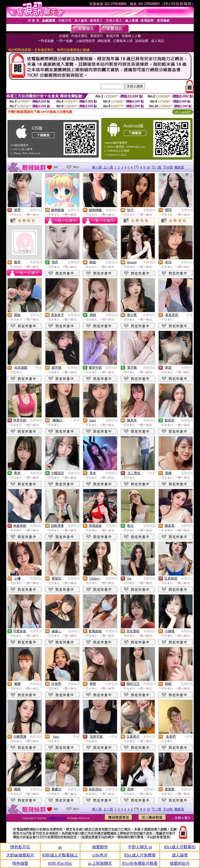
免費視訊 (36, 210)
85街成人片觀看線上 (60, 855)
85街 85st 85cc (60, 863)
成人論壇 (180, 855)
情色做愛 (20, 863)
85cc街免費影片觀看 (140, 863)
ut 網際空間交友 (57, 818)
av (60, 847)
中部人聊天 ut (140, 847)
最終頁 (179, 167)
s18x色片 (100, 855)
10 (148, 167)
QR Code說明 (183, 112)
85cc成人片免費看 (140, 855)
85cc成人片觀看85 (180, 847)
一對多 (188, 315)
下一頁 (156, 167)
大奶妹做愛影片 (20, 855)
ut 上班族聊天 (100, 863)
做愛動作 (100, 847)
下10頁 (168, 167)
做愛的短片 (180, 863)
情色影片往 (20, 847)
